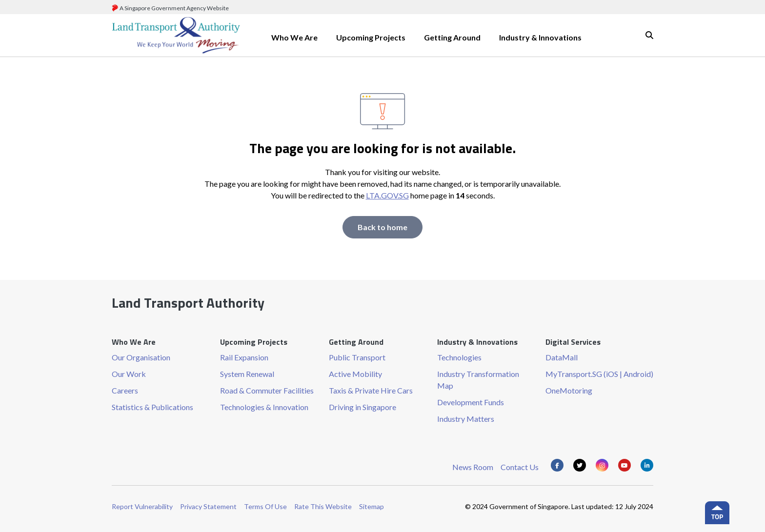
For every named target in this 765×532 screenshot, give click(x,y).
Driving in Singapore (362, 407)
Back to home (382, 227)
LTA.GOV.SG (387, 195)
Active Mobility (355, 374)
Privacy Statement (208, 506)
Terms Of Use (265, 506)
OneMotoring (569, 390)
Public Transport (357, 357)
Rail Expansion (244, 357)
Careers (125, 390)
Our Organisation (141, 357)
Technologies (459, 357)
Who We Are (294, 37)
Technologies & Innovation (264, 407)
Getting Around (452, 37)
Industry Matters (466, 419)
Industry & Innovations (540, 37)
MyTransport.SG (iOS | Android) (599, 374)
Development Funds (471, 402)
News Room (473, 467)
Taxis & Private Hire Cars (371, 390)
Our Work (129, 374)
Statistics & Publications (152, 407)
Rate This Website (323, 506)
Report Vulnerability (142, 506)
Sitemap (372, 506)
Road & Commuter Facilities (267, 390)
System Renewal (247, 374)
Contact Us (520, 467)
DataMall (562, 357)
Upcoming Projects (371, 37)
